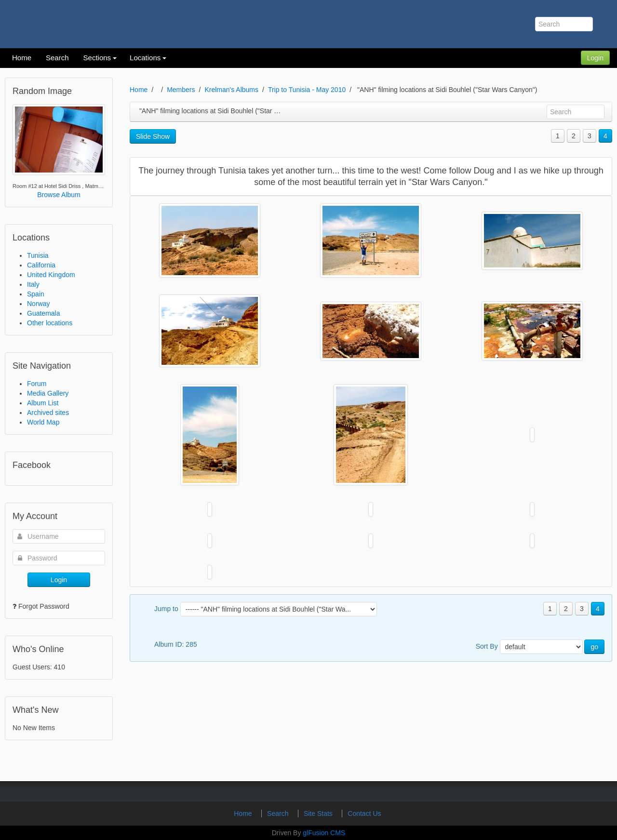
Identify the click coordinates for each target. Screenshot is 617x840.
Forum (37, 384)
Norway (38, 304)
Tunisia (38, 255)
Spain (36, 294)
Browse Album (59, 195)
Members (181, 90)
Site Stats (319, 813)
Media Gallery (48, 393)
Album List (43, 403)
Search (279, 813)
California (41, 265)
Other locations (50, 323)
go (594, 647)
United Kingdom (51, 275)
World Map (43, 422)
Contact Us (364, 813)
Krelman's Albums (231, 90)
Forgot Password (44, 606)
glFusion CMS (324, 833)
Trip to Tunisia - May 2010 (307, 90)
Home (139, 90)
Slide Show (153, 136)
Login (595, 58)
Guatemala (43, 313)
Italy (33, 284)
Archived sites (48, 413)
